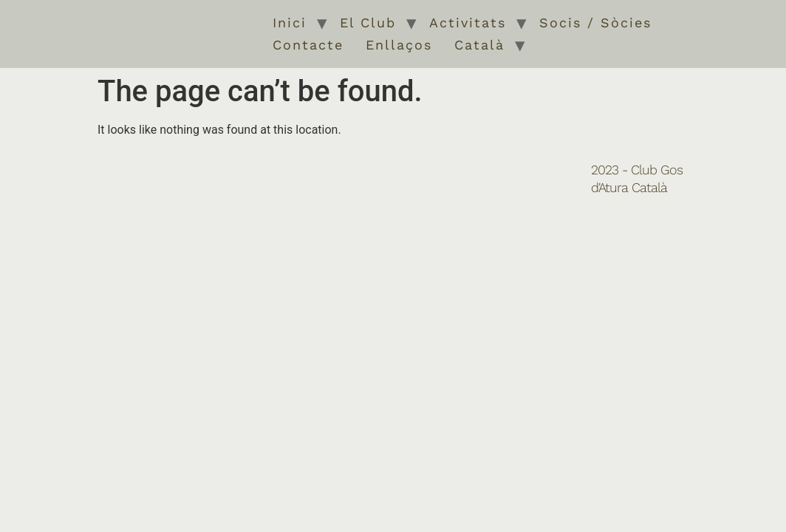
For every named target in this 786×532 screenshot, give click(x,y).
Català (479, 45)
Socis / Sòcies (595, 23)
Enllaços (399, 45)
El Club (368, 23)
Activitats (468, 23)
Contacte (308, 45)
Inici (290, 23)
